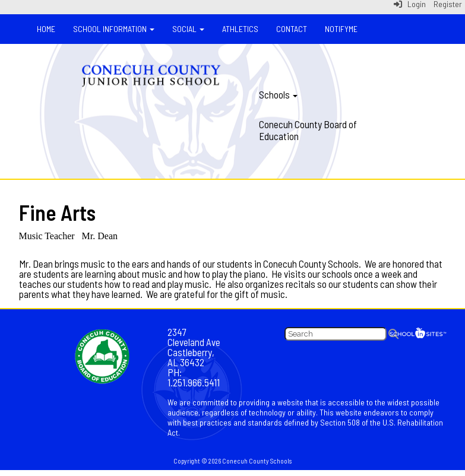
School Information (114, 29)
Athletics (240, 29)
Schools (278, 94)
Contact (292, 29)
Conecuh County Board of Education (308, 130)
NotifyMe (341, 29)
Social (188, 29)
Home (46, 29)
